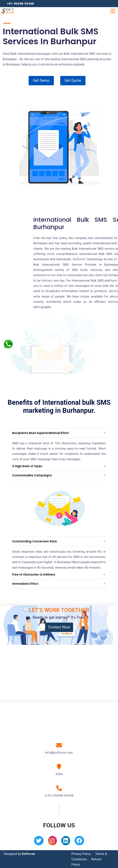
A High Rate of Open (27, 466)
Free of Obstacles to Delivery (34, 575)
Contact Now (59, 627)
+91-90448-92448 (20, 4)
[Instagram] (52, 842)
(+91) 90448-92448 (59, 795)
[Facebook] (79, 842)
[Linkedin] (66, 842)
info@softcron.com (59, 753)
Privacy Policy (81, 854)
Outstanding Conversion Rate (35, 541)
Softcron (28, 854)
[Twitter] (39, 842)
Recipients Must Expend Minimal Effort (40, 433)
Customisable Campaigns (32, 475)
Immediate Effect (25, 584)
